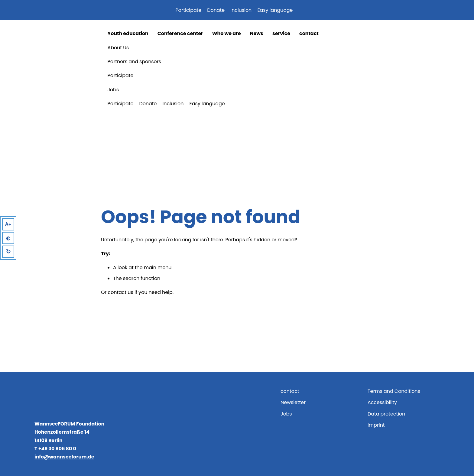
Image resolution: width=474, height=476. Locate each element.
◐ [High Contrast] (8, 238)
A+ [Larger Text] (8, 224)
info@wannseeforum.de (64, 457)
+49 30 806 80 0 (57, 449)
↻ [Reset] (8, 252)
